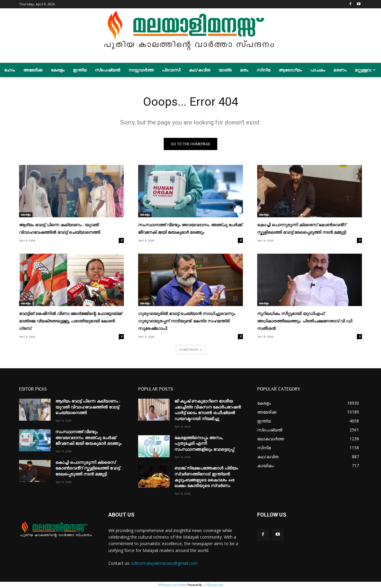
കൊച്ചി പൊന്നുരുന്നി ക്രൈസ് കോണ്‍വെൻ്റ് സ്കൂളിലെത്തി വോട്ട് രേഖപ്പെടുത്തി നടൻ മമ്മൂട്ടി (88, 468)
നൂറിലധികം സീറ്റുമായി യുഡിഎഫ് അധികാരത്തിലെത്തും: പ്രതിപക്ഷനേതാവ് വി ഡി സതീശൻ (305, 321)
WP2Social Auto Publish (172, 585)
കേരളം (26, 215)
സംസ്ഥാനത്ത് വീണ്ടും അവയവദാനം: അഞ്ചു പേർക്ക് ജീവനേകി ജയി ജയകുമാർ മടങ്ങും (88, 438)
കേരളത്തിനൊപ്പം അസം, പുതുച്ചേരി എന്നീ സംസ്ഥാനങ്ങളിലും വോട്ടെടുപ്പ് (204, 443)
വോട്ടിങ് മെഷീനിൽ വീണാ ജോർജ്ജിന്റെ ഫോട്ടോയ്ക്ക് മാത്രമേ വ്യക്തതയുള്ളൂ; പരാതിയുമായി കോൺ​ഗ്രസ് (71, 321)
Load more (191, 349)
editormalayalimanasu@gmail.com (164, 563)
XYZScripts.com (214, 585)
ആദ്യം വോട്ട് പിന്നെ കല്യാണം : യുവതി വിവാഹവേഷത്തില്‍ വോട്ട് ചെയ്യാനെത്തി (88, 407)
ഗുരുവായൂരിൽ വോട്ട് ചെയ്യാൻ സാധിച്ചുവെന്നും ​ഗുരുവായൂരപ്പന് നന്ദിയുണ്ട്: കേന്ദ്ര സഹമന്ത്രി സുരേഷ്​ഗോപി (187, 321)
